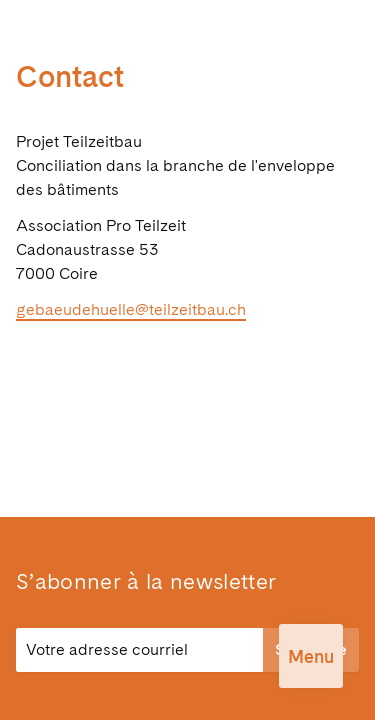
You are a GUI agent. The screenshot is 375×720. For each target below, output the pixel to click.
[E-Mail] (139, 650)
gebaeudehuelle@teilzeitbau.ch (131, 309)
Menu (311, 656)
